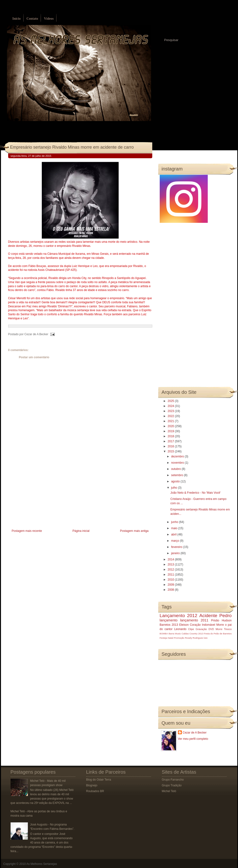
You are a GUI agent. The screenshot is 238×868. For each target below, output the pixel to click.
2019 (171, 431)
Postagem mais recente (27, 531)
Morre (220, 625)
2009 (171, 585)
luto (206, 638)
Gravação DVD (205, 629)
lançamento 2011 (194, 620)
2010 (171, 580)
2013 (171, 565)
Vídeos (49, 19)
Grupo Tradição (172, 785)
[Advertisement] (44, 494)
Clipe (191, 629)
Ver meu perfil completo (193, 739)
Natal (171, 638)
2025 (171, 401)
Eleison (184, 625)
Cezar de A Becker (195, 733)
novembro (178, 463)
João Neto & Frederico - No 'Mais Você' (195, 493)
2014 (171, 559)
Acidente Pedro (215, 616)
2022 (171, 416)
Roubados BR (95, 791)
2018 (171, 436)
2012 (171, 570)
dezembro (178, 456)
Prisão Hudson (221, 620)
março (175, 541)
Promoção (179, 638)
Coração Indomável (202, 625)
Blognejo (92, 785)
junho (175, 522)
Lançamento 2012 (179, 616)
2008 (171, 590)
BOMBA (164, 634)
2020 (171, 426)
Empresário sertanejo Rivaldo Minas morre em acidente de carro (72, 147)
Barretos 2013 (169, 625)
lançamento (169, 620)
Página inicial (81, 531)
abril (174, 534)
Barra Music (175, 634)
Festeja (163, 638)
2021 (171, 421)
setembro (177, 475)
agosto (176, 481)
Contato (32, 19)
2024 (171, 406)
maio (174, 528)
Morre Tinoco (224, 629)
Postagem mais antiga (134, 531)
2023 (171, 411)
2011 (171, 575)
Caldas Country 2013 (192, 634)
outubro (176, 469)
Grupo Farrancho (173, 780)
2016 (171, 446)
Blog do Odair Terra (99, 780)
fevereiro (177, 547)
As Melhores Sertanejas (42, 864)
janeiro (176, 553)
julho (174, 488)
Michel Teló (169, 791)
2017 (171, 441)
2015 (171, 451)
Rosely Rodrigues (194, 638)
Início (17, 19)
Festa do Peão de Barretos (218, 634)
